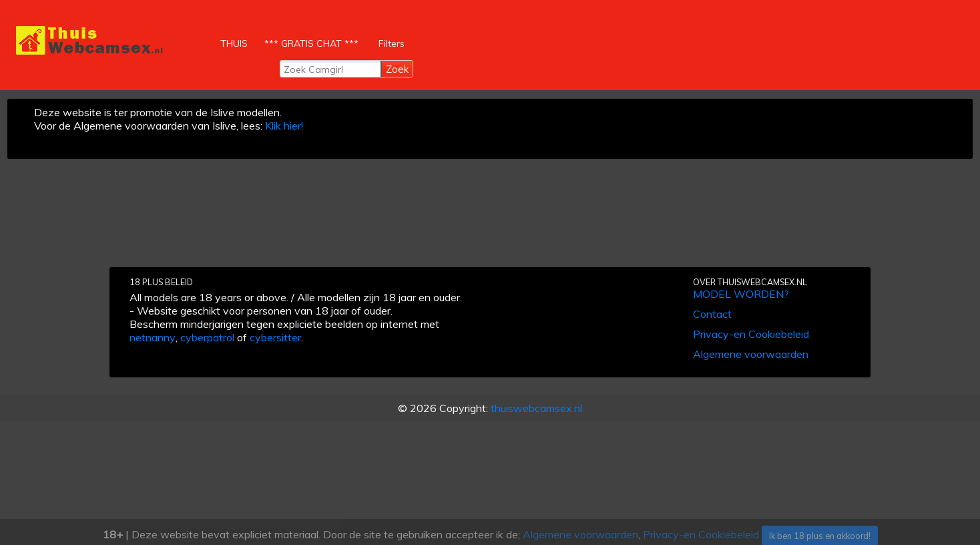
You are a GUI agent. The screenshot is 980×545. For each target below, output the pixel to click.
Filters (392, 43)
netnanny (153, 337)
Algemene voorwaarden (751, 354)
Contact (712, 314)
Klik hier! (284, 126)
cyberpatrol (207, 337)
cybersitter (275, 337)
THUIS (236, 40)
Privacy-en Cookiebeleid (751, 334)
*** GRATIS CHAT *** (311, 43)
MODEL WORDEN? (741, 294)
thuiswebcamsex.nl (536, 408)
